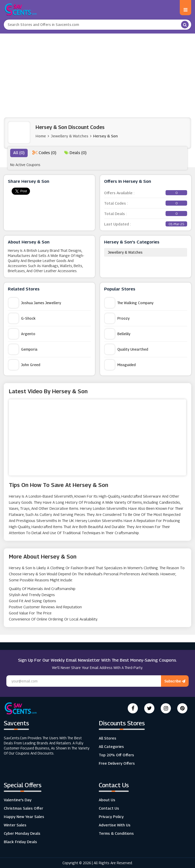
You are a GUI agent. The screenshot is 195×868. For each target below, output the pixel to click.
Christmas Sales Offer (23, 808)
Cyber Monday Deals (22, 833)
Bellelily (117, 334)
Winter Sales (15, 825)
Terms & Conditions (116, 833)
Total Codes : (146, 203)
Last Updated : (146, 224)
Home (41, 136)
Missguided (120, 365)
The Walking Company (129, 303)
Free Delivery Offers (117, 763)
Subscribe (175, 681)
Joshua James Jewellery (35, 303)
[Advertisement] (97, 72)
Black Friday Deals (20, 842)
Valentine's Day (18, 800)
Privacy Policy (111, 816)
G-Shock (22, 318)
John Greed (24, 365)
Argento (22, 334)
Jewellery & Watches (125, 252)
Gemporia (23, 349)
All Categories (111, 746)
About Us (107, 800)
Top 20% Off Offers (116, 755)
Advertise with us (115, 825)
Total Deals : (146, 214)
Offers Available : (146, 193)
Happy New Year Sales (24, 816)
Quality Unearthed (126, 349)
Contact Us (109, 808)
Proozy (117, 318)
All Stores (108, 738)
